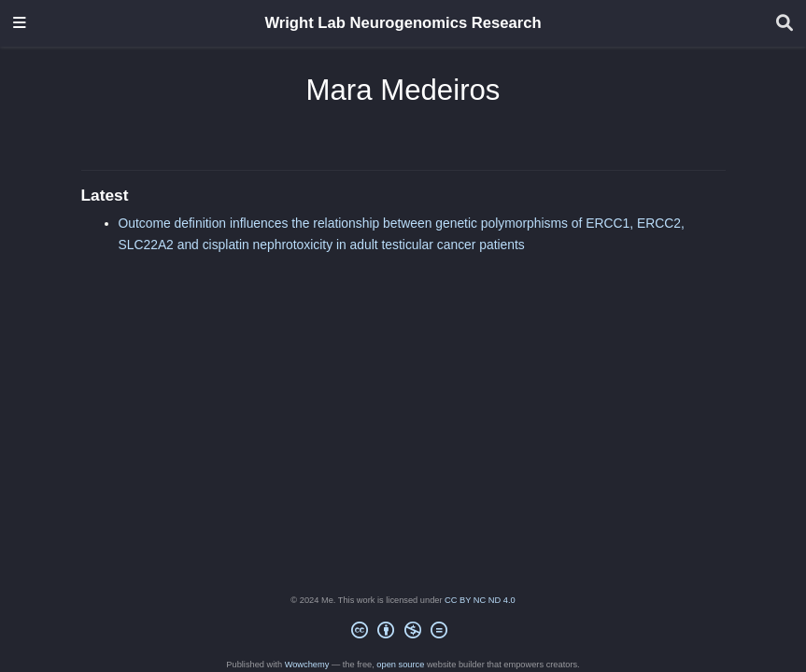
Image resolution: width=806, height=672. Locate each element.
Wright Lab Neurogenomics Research (403, 23)
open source (400, 665)
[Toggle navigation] (20, 24)
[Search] (785, 24)
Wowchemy (307, 665)
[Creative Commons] (403, 633)
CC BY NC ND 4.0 (480, 600)
